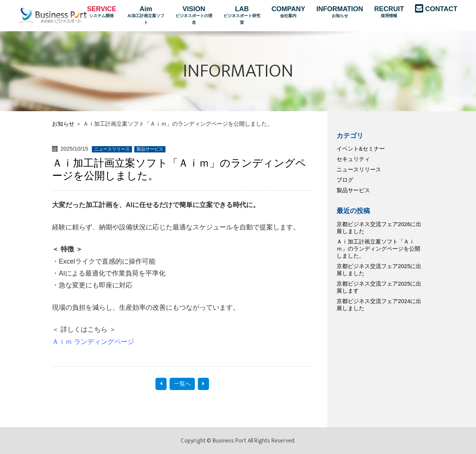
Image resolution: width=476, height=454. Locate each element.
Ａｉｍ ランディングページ (93, 342)
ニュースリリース (359, 169)
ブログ (345, 180)
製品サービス (353, 190)
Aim (146, 16)
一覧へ (182, 384)
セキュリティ (353, 159)
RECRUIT (389, 12)
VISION (194, 16)
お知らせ (63, 124)
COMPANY (288, 12)
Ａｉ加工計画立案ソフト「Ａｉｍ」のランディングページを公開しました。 (378, 249)
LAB (242, 16)
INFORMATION (340, 12)
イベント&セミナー (361, 149)
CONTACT (441, 9)
